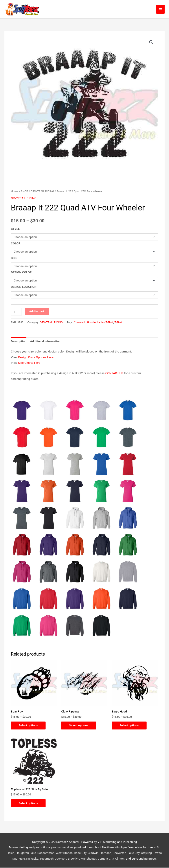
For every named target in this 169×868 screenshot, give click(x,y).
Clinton (120, 859)
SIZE (14, 258)
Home (15, 191)
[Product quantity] (16, 312)
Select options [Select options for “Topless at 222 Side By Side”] (29, 803)
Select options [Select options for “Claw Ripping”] (80, 726)
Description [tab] (18, 341)
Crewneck (80, 322)
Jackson (61, 859)
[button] (151, 42)
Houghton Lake (26, 853)
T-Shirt (118, 322)
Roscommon (46, 853)
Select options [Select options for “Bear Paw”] (29, 726)
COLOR (16, 243)
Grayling (146, 853)
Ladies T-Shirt (105, 322)
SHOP (25, 191)
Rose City (80, 853)
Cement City (106, 859)
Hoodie (91, 322)
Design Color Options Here (36, 357)
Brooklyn (73, 859)
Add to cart (37, 311)
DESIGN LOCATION (24, 287)
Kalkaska (32, 859)
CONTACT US (114, 373)
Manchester (88, 859)
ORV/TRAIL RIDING (42, 191)
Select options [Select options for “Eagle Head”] (130, 726)
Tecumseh (47, 859)
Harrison (106, 853)
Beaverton (119, 853)
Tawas (158, 853)
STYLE (15, 229)
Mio (15, 859)
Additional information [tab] (45, 341)
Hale (22, 859)
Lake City (134, 853)
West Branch (64, 853)
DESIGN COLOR (21, 272)
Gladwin (93, 853)
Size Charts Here (29, 363)
